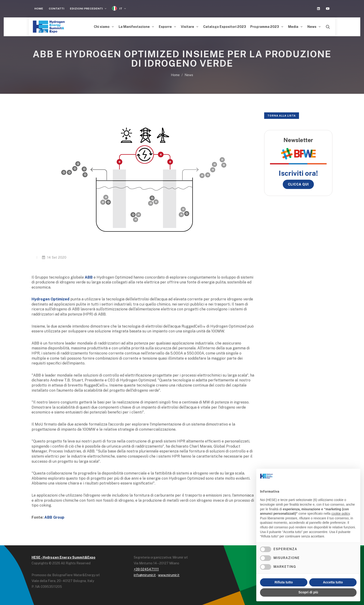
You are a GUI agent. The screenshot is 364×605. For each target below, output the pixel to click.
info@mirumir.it (145, 575)
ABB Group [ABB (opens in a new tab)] (54, 517)
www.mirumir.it (169, 575)
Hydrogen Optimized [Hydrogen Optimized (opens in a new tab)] (50, 299)
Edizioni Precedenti (88, 9)
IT (119, 8)
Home (39, 9)
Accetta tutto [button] (333, 582)
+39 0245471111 (146, 569)
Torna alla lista (282, 116)
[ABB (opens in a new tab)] (89, 277)
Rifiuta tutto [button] (284, 582)
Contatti (57, 9)
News (189, 75)
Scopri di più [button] (308, 592)
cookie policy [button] (340, 514)
